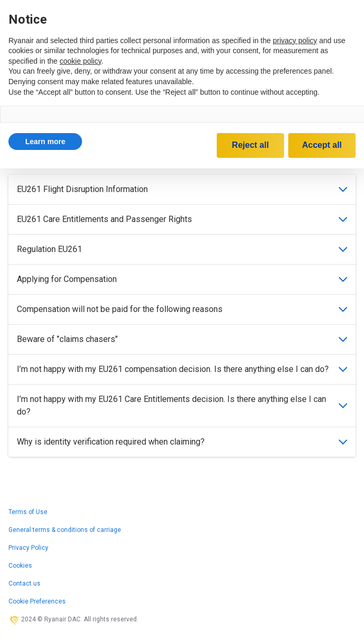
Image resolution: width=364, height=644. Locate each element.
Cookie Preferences (37, 601)
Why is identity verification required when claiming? (182, 442)
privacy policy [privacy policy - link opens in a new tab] (295, 41)
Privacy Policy (28, 548)
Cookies (20, 566)
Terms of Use (28, 512)
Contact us (24, 583)
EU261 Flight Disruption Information (182, 189)
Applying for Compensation (182, 279)
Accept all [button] (322, 145)
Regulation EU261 (182, 249)
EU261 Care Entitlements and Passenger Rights (182, 219)
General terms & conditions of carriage (65, 530)
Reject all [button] (250, 145)
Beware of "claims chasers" (182, 339)
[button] (45, 142)
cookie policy (80, 61)
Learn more (45, 142)
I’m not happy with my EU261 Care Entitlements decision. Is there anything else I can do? (182, 405)
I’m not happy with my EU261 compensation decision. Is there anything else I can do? (182, 369)
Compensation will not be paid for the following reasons (182, 309)
